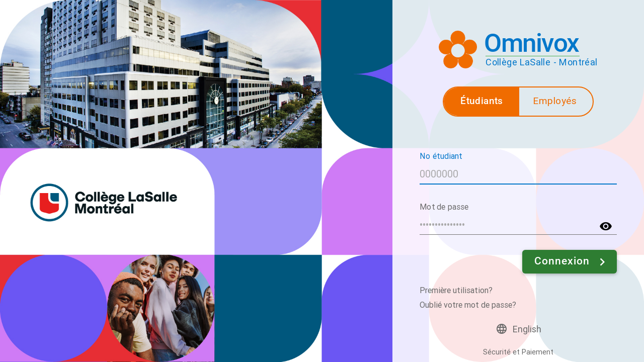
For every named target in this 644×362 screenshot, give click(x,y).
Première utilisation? (456, 290)
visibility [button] (606, 226)
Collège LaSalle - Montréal (541, 62)
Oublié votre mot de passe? (468, 305)
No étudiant (441, 156)
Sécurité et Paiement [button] (518, 352)
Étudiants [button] (482, 101)
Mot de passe (444, 206)
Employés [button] (555, 101)
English (527, 329)
